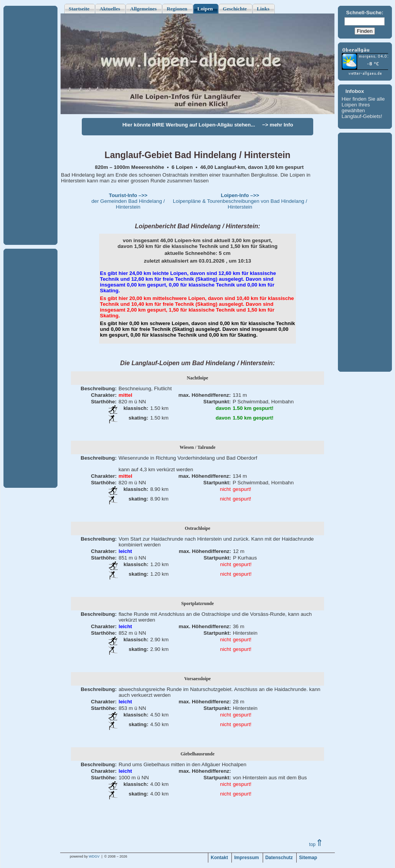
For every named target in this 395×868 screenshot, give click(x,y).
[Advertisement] (30, 125)
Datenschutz (279, 858)
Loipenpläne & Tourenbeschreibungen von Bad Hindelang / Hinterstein (240, 201)
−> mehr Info (278, 125)
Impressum (246, 858)
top (316, 844)
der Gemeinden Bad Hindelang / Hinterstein (128, 201)
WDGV (94, 856)
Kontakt (219, 858)
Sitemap (308, 858)
